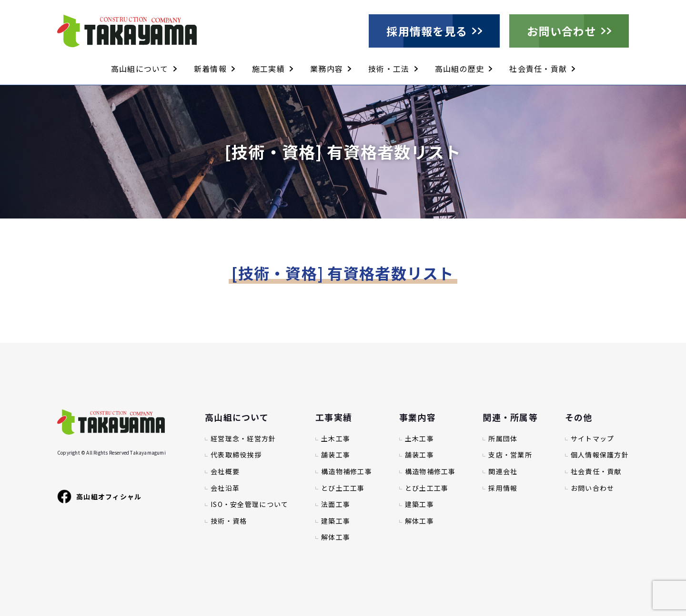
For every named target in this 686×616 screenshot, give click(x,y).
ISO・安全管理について (249, 504)
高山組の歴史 (460, 69)
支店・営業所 (510, 455)
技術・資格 (229, 521)
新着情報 (210, 69)
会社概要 (225, 472)
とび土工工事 (343, 488)
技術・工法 (389, 69)
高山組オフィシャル (100, 497)
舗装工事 (336, 455)
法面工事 (336, 504)
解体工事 (336, 537)
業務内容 (327, 69)
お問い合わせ (562, 31)
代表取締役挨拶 (236, 455)
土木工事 (336, 439)
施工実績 (268, 69)
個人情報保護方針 (600, 455)
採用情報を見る (427, 31)
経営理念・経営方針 (243, 439)
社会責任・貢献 (538, 69)
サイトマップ (593, 439)
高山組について (140, 69)
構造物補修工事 (347, 472)
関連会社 (503, 472)
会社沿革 (225, 488)
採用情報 (503, 488)
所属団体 (503, 439)
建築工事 (336, 521)
